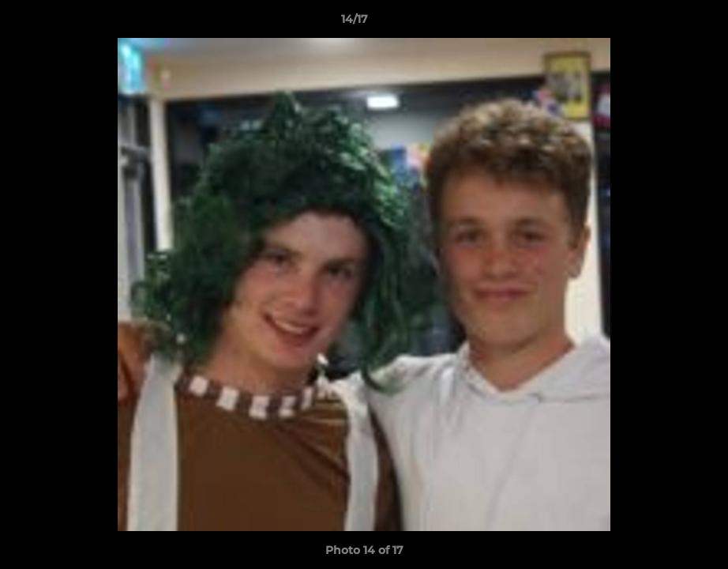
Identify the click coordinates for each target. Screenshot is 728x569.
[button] (662, 23)
